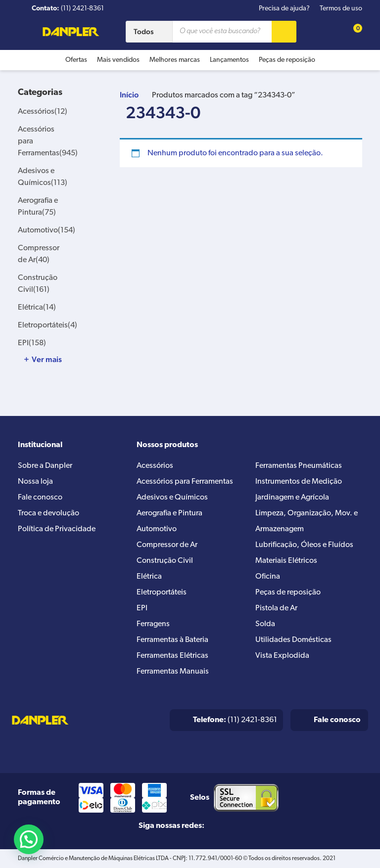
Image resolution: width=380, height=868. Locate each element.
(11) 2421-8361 (235, 720)
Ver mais (47, 360)
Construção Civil (165, 561)
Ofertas (76, 60)
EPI (32, 343)
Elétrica (37, 308)
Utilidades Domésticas (293, 640)
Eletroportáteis (47, 325)
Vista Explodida (282, 656)
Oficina (268, 577)
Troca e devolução (48, 513)
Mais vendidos (118, 60)
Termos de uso (341, 9)
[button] (29, 839)
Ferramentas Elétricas (172, 656)
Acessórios (43, 112)
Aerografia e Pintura (169, 513)
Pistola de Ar (276, 608)
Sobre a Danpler (45, 466)
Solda (265, 624)
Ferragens (153, 624)
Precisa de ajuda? (284, 9)
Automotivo (47, 230)
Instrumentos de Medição (299, 482)
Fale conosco (40, 498)
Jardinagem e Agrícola (292, 498)
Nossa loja (35, 482)
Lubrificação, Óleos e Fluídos (304, 545)
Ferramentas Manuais (173, 672)
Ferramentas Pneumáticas (299, 466)
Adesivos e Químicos (172, 498)
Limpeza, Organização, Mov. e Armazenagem (307, 521)
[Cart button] (352, 31)
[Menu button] (22, 33)
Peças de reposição (287, 60)
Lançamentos (229, 60)
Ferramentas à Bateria (172, 640)
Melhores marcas (175, 60)
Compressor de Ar (167, 545)
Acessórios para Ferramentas (185, 482)
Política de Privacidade (57, 529)
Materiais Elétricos (286, 561)
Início (129, 95)
